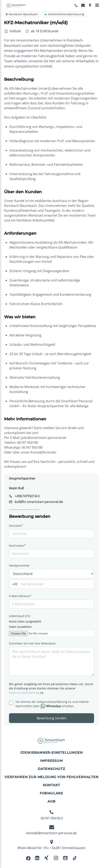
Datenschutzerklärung (24, 693)
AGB (51, 801)
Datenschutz (51, 769)
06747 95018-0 (52, 815)
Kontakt (52, 785)
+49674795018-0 (27, 496)
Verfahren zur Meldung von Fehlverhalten (51, 777)
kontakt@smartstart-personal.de (51, 830)
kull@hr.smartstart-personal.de (39, 502)
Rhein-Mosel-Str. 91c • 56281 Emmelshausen (51, 845)
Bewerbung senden (52, 718)
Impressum (51, 761)
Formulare (51, 793)
